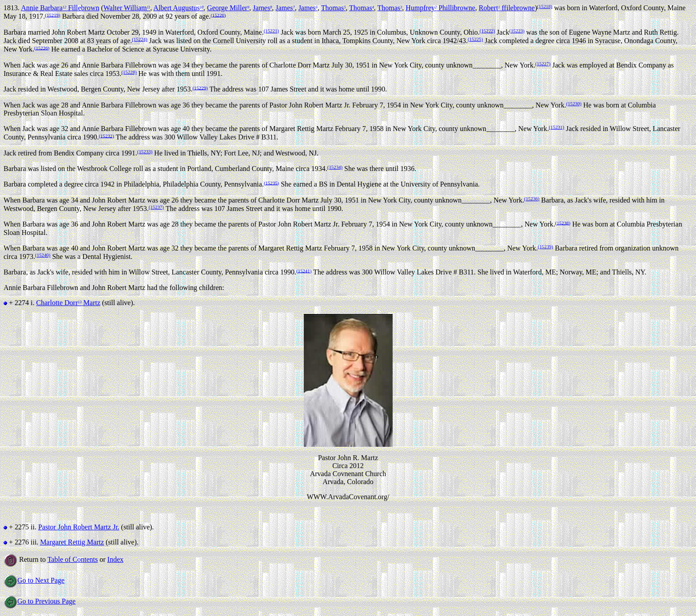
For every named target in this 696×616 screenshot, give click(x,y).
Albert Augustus (178, 8)
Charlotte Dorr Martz (68, 303)
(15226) (42, 48)
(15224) (139, 39)
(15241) (304, 270)
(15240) (43, 255)
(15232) (106, 135)
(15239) (545, 246)
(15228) (129, 72)
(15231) (557, 127)
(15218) (545, 6)
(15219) (52, 15)
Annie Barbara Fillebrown (60, 8)
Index (115, 559)
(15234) (335, 167)
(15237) (156, 207)
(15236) (532, 199)
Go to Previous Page (40, 601)
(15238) (563, 223)
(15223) (517, 31)
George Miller (228, 8)
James (262, 8)
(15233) (145, 151)
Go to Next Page (34, 580)
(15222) (487, 31)
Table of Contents (73, 559)
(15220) (218, 15)
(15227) (543, 64)
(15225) (475, 39)
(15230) (574, 103)
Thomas (334, 8)
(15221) (271, 31)
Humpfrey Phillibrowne (440, 8)
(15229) (200, 87)
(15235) (271, 183)
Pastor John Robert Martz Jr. (79, 527)
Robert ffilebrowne (507, 8)
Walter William (127, 8)
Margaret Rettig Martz (72, 542)
